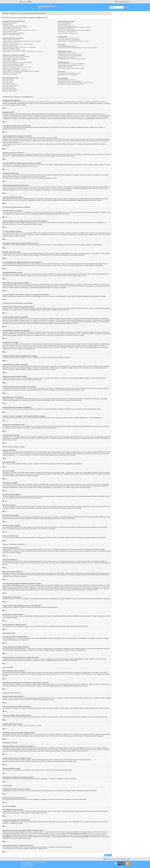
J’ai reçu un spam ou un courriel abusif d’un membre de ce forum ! (73, 41)
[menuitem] (30, 2)
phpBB (82, 255)
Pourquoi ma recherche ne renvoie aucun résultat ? (70, 54)
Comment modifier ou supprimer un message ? (14, 58)
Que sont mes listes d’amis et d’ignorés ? (67, 46)
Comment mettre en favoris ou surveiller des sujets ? (70, 65)
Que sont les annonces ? (8, 87)
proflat (25, 865)
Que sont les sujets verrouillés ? (10, 90)
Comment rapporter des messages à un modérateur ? (15, 70)
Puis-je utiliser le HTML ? (8, 81)
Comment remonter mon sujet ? (10, 74)
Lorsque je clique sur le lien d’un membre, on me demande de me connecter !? (23, 51)
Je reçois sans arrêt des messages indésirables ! (69, 40)
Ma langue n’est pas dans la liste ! (11, 46)
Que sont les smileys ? (8, 82)
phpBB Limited (43, 811)
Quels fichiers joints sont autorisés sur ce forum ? (69, 73)
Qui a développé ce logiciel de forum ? (67, 80)
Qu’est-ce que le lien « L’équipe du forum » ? (68, 33)
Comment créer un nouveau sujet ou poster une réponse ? (16, 57)
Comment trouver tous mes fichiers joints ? (68, 75)
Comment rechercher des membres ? (66, 57)
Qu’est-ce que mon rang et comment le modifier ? (14, 50)
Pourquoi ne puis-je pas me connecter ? (12, 29)
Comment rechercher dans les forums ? (67, 53)
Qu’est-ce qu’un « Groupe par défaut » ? (67, 32)
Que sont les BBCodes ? (8, 79)
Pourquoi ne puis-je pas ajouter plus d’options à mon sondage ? (17, 62)
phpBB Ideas (79, 822)
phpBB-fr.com (29, 864)
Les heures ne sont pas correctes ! (11, 43)
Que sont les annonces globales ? (11, 85)
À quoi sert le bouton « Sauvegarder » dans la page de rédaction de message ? (21, 71)
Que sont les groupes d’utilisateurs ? (66, 26)
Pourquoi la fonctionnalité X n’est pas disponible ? (69, 81)
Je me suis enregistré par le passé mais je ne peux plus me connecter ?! (19, 30)
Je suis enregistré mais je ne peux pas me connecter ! (15, 27)
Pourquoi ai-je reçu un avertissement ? (12, 68)
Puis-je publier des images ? (9, 84)
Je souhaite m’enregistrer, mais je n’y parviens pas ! (15, 26)
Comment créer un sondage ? (10, 61)
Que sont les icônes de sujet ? (10, 91)
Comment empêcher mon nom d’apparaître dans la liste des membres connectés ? (22, 41)
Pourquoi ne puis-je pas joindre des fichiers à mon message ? (17, 67)
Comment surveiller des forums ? (65, 67)
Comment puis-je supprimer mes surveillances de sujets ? (71, 68)
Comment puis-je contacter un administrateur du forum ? (71, 84)
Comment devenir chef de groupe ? (66, 29)
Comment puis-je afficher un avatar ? (11, 49)
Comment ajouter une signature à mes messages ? (14, 59)
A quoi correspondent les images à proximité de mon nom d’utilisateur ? (19, 47)
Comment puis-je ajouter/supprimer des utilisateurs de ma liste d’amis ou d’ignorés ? (77, 48)
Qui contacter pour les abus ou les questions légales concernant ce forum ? (75, 83)
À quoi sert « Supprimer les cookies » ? (12, 35)
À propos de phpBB (34, 813)
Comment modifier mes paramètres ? (11, 40)
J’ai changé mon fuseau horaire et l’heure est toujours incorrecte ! (18, 44)
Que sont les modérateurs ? (64, 24)
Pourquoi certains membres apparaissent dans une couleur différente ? (74, 30)
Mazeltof (31, 865)
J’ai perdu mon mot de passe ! (10, 32)
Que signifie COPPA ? (8, 24)
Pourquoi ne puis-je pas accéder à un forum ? (13, 65)
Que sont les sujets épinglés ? (10, 88)
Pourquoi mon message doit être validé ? (12, 73)
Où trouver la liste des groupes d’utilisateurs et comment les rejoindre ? (74, 27)
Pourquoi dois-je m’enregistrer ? (10, 23)
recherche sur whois (98, 832)
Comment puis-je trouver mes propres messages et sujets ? (72, 59)
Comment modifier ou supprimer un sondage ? (13, 64)
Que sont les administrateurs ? (65, 23)
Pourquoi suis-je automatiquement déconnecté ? (14, 33)
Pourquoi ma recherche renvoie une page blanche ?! (70, 56)
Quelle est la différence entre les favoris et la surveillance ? (72, 64)
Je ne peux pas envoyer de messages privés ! (68, 38)
